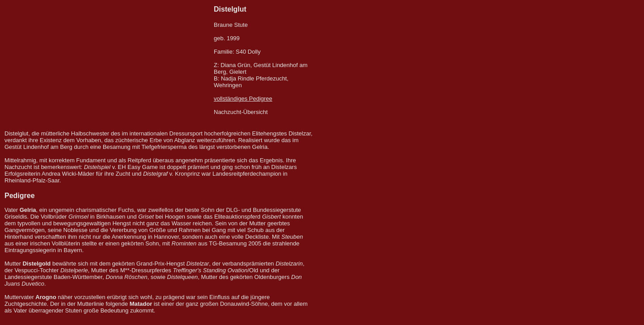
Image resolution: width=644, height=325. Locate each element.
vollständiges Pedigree (243, 99)
